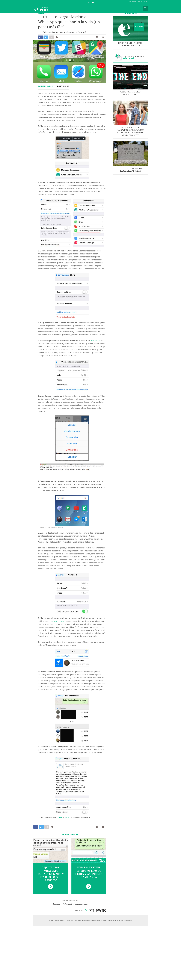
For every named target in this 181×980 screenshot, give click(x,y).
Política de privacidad (89, 920)
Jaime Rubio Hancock (46, 86)
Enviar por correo (103, 37)
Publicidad (70, 920)
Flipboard (67, 817)
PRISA (130, 920)
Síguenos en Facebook (89, 2)
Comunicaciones (82, 904)
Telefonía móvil (68, 904)
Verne (41, 9)
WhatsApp (56, 904)
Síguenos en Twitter (93, 2)
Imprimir (97, 37)
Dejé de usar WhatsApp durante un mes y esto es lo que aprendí (51, 874)
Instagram (60, 817)
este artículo (96, 341)
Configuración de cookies (116, 920)
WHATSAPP (42, 13)
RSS (126, 920)
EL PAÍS (97, 910)
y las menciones (59, 621)
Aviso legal (78, 920)
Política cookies (102, 920)
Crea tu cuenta (142, 2)
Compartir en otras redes (51, 37)
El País (40, 2)
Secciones (145, 8)
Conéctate (133, 2)
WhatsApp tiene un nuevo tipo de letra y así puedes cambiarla (89, 872)
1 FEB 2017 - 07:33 (62, 86)
